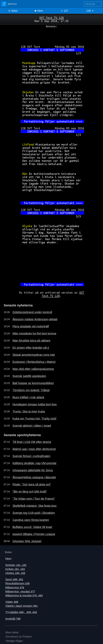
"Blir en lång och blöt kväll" (30, 492)
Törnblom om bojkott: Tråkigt (31, 390)
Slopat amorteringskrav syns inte (34, 355)
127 (64, 11)
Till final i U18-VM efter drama (32, 442)
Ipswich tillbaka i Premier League (34, 534)
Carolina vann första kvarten (31, 520)
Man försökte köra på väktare (31, 341)
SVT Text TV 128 (51, 18)
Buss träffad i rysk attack (28, 397)
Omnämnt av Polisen (19, 637)
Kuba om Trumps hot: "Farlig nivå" (35, 419)
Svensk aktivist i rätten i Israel (32, 426)
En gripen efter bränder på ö (31, 348)
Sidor (13, 11)
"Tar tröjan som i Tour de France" (34, 499)
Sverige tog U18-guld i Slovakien (34, 513)
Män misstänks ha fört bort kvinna (34, 333)
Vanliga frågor (14, 641)
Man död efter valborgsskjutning (33, 369)
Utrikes (15, 573)
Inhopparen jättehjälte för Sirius (33, 470)
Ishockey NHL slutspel (27, 541)
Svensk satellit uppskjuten (29, 376)
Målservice (15, 587)
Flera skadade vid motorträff (31, 326)
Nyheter (16, 565)
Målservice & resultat (24, 595)
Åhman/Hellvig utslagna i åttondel (34, 477)
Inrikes (15, 569)
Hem (39, 11)
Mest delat (12, 632)
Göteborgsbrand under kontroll (32, 312)
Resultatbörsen (17, 583)
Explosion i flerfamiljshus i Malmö (34, 362)
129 (90, 11)
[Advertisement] (51, 35)
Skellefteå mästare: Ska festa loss (34, 506)
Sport (14, 579)
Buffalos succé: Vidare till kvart (32, 527)
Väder (12, 602)
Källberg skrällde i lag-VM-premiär (34, 463)
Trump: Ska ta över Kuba (29, 411)
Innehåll (13, 619)
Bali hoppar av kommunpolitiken (33, 383)
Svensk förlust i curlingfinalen (31, 456)
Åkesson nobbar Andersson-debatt (35, 319)
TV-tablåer (21, 612)
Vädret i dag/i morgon (22, 606)
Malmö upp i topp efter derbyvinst (34, 449)
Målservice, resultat (20, 591)
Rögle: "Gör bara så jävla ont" (32, 484)
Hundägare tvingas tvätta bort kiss (35, 404)
